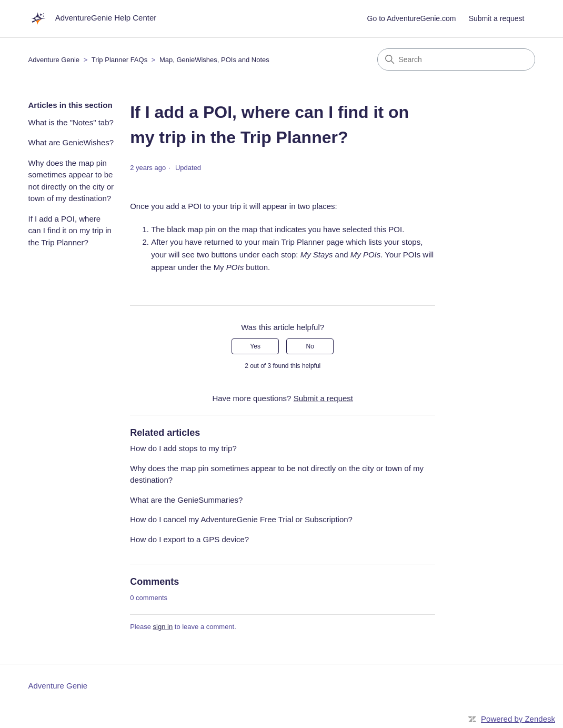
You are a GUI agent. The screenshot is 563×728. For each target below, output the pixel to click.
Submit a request (497, 18)
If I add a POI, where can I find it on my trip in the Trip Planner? (70, 231)
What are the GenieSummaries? (186, 500)
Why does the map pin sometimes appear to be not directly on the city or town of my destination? (71, 181)
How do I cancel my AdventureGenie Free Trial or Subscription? (241, 519)
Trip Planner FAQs (119, 60)
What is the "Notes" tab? (71, 122)
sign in (163, 627)
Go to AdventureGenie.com (412, 18)
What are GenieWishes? (71, 142)
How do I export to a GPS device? (189, 539)
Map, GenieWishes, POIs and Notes (214, 60)
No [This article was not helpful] (310, 346)
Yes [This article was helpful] (255, 346)
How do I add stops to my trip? (183, 448)
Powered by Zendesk (518, 719)
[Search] (456, 59)
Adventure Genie (54, 60)
